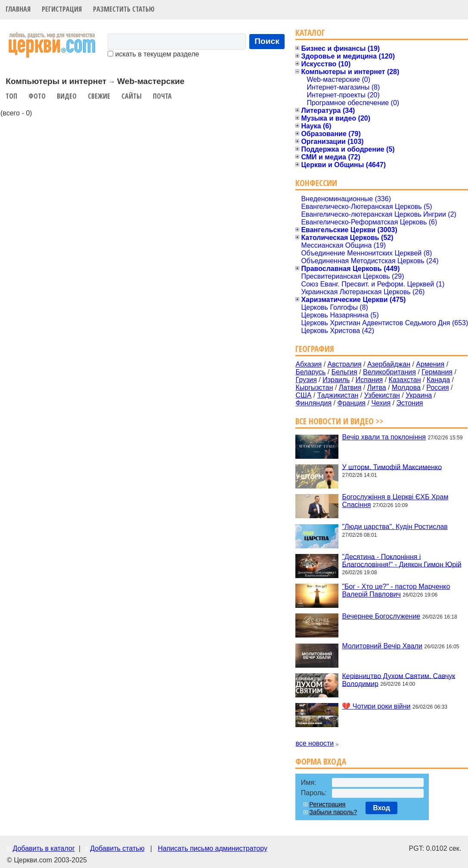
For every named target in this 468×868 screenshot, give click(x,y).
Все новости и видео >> (339, 421)
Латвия (350, 387)
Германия (437, 372)
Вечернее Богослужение (381, 616)
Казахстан (405, 380)
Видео (67, 96)
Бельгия (344, 372)
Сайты (132, 96)
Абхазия (308, 364)
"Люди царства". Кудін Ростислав (395, 527)
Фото (37, 96)
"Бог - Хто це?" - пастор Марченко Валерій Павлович (396, 590)
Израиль (336, 380)
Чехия (381, 403)
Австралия (345, 364)
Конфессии (316, 183)
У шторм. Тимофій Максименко (392, 467)
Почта (162, 96)
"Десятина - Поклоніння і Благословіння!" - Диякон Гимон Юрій (401, 560)
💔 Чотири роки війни (376, 706)
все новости (315, 743)
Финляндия (313, 403)
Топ (11, 96)
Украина (419, 395)
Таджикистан (338, 395)
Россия (437, 387)
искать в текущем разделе (153, 54)
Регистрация (62, 9)
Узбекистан (382, 395)
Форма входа (321, 761)
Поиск (267, 41)
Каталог (310, 33)
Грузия (306, 380)
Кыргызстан (314, 387)
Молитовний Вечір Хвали (382, 646)
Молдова (406, 387)
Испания (369, 380)
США (303, 395)
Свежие (99, 96)
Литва (377, 387)
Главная (18, 9)
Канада (438, 380)
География (315, 349)
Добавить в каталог (43, 848)
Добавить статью (117, 848)
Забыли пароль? (333, 812)
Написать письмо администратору (212, 848)
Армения (430, 364)
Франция (351, 403)
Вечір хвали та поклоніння (384, 437)
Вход (381, 808)
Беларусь (310, 372)
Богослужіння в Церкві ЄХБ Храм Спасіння (395, 501)
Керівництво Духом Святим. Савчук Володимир (398, 680)
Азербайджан (389, 364)
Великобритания (389, 372)
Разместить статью (124, 9)
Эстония (410, 403)
